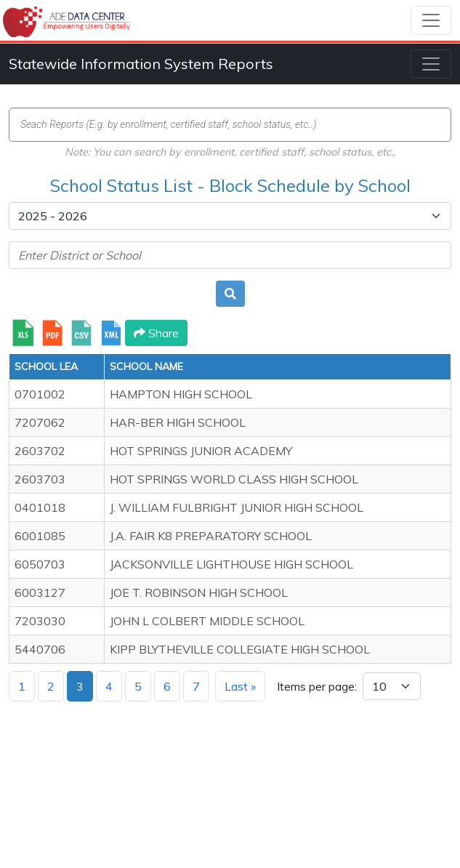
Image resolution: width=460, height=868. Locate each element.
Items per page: (317, 686)
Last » (240, 686)
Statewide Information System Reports (141, 64)
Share (156, 333)
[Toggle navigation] (431, 20)
